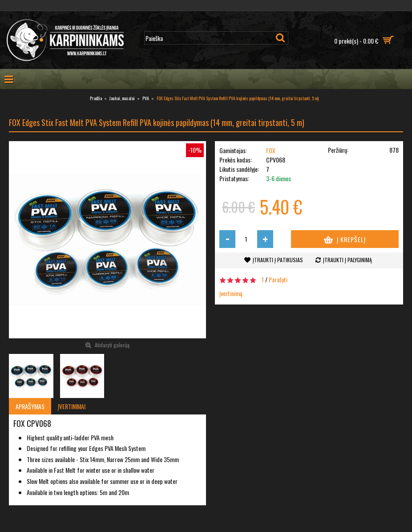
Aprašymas (30, 406)
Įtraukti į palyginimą (347, 260)
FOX (271, 150)
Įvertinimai (72, 406)
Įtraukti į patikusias (278, 260)
